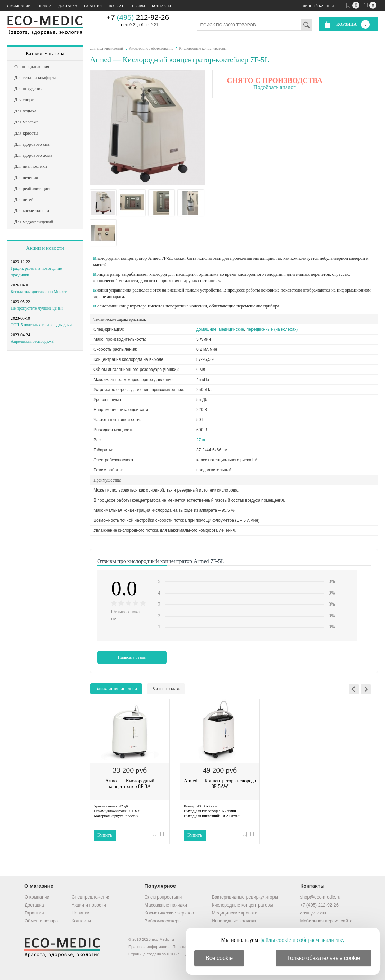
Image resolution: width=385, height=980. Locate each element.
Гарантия (34, 913)
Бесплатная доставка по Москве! (40, 292)
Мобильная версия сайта (326, 921)
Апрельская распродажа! (33, 341)
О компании (19, 6)
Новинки (80, 913)
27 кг (201, 440)
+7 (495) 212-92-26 (319, 905)
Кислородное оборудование (151, 48)
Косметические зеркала (169, 913)
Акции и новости (45, 248)
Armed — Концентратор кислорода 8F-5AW (220, 784)
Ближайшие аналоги (116, 689)
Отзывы (138, 6)
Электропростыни (163, 897)
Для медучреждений (106, 48)
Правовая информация (149, 947)
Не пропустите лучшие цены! (37, 308)
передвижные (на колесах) (272, 329)
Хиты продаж (166, 689)
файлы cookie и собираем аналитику (302, 940)
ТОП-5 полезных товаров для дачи (41, 325)
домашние (206, 329)
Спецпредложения (91, 897)
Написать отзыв (132, 657)
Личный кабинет (319, 6)
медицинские (231, 329)
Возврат (116, 6)
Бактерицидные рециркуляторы (245, 897)
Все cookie (219, 958)
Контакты (162, 6)
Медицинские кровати (235, 913)
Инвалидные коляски (234, 921)
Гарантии (93, 6)
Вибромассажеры (163, 921)
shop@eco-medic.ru (320, 897)
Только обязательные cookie (324, 958)
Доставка (68, 6)
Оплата (44, 6)
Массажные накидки (166, 905)
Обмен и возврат (42, 921)
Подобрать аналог (275, 87)
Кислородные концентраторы (203, 48)
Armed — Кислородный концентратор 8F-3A (130, 784)
